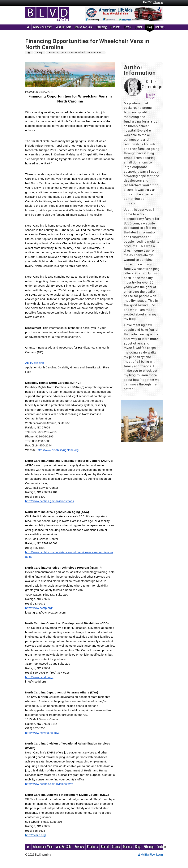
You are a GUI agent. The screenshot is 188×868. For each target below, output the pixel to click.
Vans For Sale (64, 27)
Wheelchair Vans (43, 27)
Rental (128, 27)
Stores (116, 847)
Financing (101, 27)
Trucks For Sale (83, 27)
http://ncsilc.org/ (36, 835)
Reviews (79, 847)
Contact (160, 27)
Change (158, 2)
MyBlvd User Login (150, 855)
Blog (150, 27)
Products (115, 27)
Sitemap (149, 847)
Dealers (139, 27)
